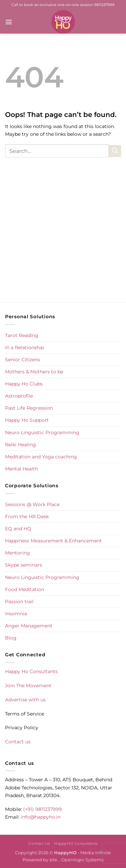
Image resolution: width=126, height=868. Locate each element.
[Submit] (115, 151)
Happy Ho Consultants (31, 671)
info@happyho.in (41, 817)
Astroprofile (19, 396)
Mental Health (22, 469)
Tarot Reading (22, 335)
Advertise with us (25, 700)
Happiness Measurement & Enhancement (53, 541)
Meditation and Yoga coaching (41, 457)
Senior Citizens (23, 360)
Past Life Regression (29, 408)
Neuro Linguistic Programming (42, 432)
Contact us (18, 742)
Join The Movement (28, 686)
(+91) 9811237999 (43, 809)
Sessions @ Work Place (32, 504)
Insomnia (16, 614)
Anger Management (29, 626)
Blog (11, 638)
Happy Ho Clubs (24, 384)
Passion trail (19, 602)
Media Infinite (96, 853)
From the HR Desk (27, 516)
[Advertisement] (63, 237)
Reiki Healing (20, 445)
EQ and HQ (18, 529)
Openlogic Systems (82, 860)
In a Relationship (25, 347)
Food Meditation (25, 589)
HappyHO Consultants (76, 843)
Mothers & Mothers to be (34, 372)
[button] (9, 22)
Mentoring (17, 553)
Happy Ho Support (27, 420)
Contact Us (39, 843)
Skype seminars (24, 565)
